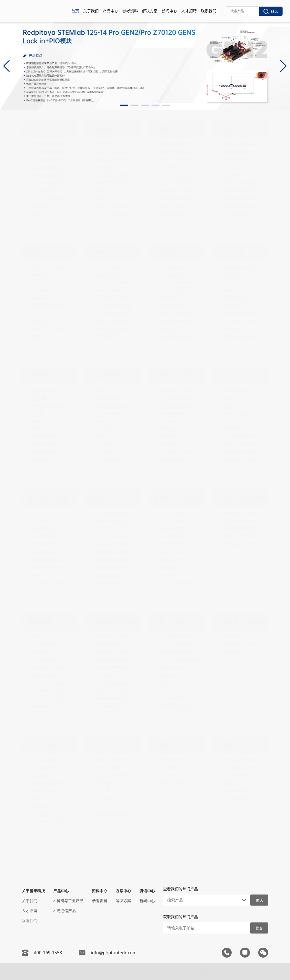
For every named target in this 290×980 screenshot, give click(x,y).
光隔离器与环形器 (110, 413)
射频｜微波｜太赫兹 (241, 375)
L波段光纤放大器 (109, 198)
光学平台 (164, 745)
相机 (32, 252)
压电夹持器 (168, 575)
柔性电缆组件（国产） (114, 637)
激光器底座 (104, 806)
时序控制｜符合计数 (241, 499)
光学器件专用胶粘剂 (240, 775)
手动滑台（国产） (174, 521)
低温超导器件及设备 (113, 622)
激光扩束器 (168, 683)
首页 (75, 11)
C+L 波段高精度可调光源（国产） (51, 190)
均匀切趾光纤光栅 (238, 167)
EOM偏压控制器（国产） (115, 290)
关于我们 (91, 11)
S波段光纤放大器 (109, 190)
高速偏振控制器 (172, 460)
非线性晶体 (40, 622)
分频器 (228, 421)
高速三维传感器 (45, 298)
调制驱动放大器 (236, 429)
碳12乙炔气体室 (45, 544)
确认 (271, 11)
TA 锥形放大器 (107, 167)
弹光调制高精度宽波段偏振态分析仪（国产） (179, 406)
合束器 (101, 421)
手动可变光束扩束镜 (176, 644)
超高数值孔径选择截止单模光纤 (242, 267)
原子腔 (37, 575)
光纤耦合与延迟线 (110, 406)
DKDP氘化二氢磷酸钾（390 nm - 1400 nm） (51, 667)
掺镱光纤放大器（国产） (115, 206)
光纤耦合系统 (170, 760)
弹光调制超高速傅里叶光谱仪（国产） (179, 267)
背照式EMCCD (44, 337)
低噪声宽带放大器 (174, 152)
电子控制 (37, 375)
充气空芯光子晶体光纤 (51, 568)
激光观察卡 (104, 798)
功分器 (228, 398)
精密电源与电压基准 (49, 406)
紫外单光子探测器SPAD (179, 175)
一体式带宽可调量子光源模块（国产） (51, 144)
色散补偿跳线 (234, 637)
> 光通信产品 (65, 911)
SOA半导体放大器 (110, 214)
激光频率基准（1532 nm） (51, 529)
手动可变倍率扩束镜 (176, 652)
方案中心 (123, 891)
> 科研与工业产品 (69, 901)
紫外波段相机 (43, 290)
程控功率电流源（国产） (115, 521)
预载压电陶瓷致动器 (176, 537)
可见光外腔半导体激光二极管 (51, 152)
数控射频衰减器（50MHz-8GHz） (242, 413)
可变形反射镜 (106, 337)
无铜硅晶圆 (41, 806)
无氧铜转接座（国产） (114, 652)
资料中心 (100, 891)
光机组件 (103, 390)
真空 (35, 513)
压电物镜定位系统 (174, 544)
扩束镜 (164, 691)
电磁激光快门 (106, 275)
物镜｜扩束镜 (169, 622)
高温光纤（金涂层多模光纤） (242, 337)
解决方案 (150, 11)
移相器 (228, 406)
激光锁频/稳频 (44, 452)
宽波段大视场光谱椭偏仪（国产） (179, 390)
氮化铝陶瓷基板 (45, 767)
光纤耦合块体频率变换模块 (51, 691)
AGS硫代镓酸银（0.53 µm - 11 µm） (51, 660)
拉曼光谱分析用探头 (112, 814)
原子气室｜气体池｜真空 (52, 499)
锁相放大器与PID (46, 421)
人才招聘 (189, 11)
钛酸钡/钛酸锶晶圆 (47, 783)
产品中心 (111, 11)
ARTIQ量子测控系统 (240, 544)
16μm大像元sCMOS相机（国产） (51, 329)
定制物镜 (166, 675)
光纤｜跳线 (231, 252)
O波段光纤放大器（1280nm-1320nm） (115, 183)
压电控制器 (168, 568)
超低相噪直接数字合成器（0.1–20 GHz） (242, 437)
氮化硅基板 (41, 775)
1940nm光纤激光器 (48, 175)
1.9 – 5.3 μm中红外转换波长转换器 (51, 683)
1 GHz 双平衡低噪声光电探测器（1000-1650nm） (179, 160)
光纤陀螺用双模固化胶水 (242, 767)
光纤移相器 (168, 429)
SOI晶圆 (38, 814)
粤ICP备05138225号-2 (209, 973)
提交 (259, 928)
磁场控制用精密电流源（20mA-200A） (115, 583)
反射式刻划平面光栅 (240, 206)
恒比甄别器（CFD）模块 (242, 513)
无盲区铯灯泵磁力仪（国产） (115, 544)
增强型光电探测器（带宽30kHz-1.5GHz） (179, 144)
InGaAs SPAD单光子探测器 (179, 206)
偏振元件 (103, 437)
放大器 (37, 413)
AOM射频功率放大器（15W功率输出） (115, 306)
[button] (124, 105)
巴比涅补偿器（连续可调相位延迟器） (179, 452)
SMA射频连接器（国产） (115, 644)
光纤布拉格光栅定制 (240, 183)
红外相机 (39, 314)
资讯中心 (147, 891)
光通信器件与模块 (238, 791)
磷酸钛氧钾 (41, 706)
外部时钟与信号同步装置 (242, 521)
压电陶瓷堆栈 (170, 560)
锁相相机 (39, 275)
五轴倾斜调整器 (108, 767)
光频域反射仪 (170, 298)
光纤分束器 (104, 429)
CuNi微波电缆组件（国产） (115, 683)
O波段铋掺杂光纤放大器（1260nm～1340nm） (115, 175)
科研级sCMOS (44, 321)
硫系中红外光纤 (236, 329)
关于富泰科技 (33, 891)
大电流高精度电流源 (112, 568)
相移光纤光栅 (234, 160)
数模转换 (39, 398)
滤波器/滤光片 (107, 460)
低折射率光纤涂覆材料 (242, 760)
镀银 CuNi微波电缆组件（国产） (115, 691)
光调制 (98, 252)
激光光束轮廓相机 (47, 306)
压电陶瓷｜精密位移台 (179, 499)
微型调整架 (104, 783)
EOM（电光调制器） (113, 321)
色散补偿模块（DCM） (242, 652)
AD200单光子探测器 (176, 190)
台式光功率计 (170, 329)
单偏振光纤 (232, 290)
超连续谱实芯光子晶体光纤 (242, 321)
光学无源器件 (106, 375)
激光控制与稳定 (45, 444)
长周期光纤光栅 (236, 152)
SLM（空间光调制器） (114, 314)
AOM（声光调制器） (113, 283)
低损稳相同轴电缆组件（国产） (115, 698)
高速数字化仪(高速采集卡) (179, 314)
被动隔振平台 (170, 775)
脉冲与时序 (41, 429)
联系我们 (209, 11)
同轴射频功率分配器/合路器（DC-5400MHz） (242, 444)
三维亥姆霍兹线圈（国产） (115, 513)
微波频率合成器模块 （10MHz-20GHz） (242, 452)
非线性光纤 (232, 275)
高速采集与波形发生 (49, 460)
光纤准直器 (104, 452)
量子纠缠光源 (43, 214)
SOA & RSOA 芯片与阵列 (115, 152)
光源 (32, 129)
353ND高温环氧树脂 (113, 775)
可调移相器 (168, 437)
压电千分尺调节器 (174, 552)
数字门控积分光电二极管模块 (179, 167)
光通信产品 (231, 745)
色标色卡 (103, 791)
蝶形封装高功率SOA (112, 160)
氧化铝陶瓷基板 (45, 760)
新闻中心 (169, 11)
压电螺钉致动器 (172, 513)
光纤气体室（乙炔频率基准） (51, 537)
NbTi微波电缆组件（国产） (115, 675)
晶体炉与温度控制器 (49, 698)
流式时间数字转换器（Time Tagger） (242, 537)
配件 (96, 745)
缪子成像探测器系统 (176, 283)
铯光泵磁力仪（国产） (114, 560)
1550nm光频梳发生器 (50, 183)
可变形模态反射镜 (110, 329)
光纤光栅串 (232, 175)
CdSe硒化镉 (42, 637)
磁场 (96, 499)
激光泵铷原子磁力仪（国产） (115, 537)
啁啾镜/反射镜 (107, 398)
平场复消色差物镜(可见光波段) (179, 706)
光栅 (223, 129)
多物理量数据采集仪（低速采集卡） (179, 321)
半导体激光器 (43, 206)
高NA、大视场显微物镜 (179, 660)
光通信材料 (232, 783)
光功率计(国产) (171, 290)
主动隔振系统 (170, 767)
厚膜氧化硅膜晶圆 (47, 798)
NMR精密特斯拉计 (111, 575)
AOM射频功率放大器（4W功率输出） (115, 298)
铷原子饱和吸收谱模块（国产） (51, 583)
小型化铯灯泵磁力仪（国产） (115, 552)
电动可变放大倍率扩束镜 (179, 637)
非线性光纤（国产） (240, 283)
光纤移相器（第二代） (178, 421)
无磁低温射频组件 (238, 390)
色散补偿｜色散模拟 (241, 622)
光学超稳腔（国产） (49, 521)
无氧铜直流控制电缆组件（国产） (115, 667)
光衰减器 (103, 444)
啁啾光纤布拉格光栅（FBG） (242, 190)
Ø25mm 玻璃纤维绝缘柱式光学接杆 (115, 760)
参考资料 (130, 11)
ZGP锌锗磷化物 (45, 675)
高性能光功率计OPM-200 (179, 275)
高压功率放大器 (172, 306)
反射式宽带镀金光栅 (240, 214)
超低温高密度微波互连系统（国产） (115, 706)
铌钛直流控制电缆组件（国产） (115, 660)
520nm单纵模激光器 (49, 167)
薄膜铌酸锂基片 (45, 791)
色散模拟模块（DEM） (242, 644)
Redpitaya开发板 (46, 390)
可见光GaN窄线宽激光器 (51, 160)
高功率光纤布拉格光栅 (242, 144)
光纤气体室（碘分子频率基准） (51, 552)
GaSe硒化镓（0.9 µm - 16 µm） (51, 652)
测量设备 (164, 252)
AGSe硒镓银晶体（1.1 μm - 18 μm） (51, 644)
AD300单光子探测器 (176, 198)
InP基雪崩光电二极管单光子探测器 (179, 214)
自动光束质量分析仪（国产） (179, 337)
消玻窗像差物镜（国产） (179, 698)
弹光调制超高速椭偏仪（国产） (179, 398)
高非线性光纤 (234, 306)
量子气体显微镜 (172, 667)
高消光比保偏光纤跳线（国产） (242, 298)
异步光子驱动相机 (47, 283)
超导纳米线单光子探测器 (179, 183)
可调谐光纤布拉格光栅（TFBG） (242, 198)
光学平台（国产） (174, 783)
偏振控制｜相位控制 (177, 375)
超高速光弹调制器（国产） (115, 267)
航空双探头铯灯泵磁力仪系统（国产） (115, 529)
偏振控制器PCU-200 (176, 413)
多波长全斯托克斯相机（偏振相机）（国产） (51, 267)
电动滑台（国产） (174, 529)
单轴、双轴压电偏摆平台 (179, 583)
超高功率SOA (106, 144)
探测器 (162, 129)
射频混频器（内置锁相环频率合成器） (242, 460)
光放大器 (101, 129)
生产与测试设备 (236, 798)
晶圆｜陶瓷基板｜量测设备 (52, 745)
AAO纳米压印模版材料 (51, 822)
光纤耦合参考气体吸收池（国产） (51, 560)
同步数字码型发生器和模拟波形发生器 (242, 529)
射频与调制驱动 (45, 437)
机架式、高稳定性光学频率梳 (51, 198)
